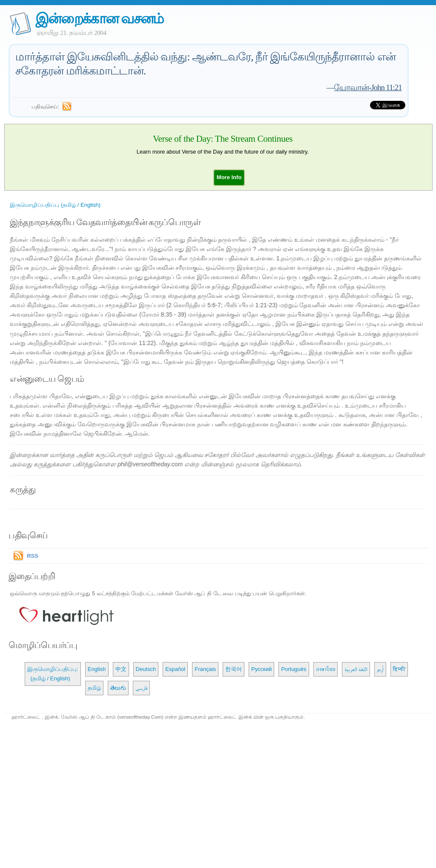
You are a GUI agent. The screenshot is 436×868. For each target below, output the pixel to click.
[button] (229, 177)
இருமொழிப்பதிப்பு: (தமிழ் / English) (53, 674)
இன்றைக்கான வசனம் (99, 19)
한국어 (234, 669)
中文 (121, 669)
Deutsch (146, 669)
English (97, 669)
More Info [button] (229, 177)
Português (294, 669)
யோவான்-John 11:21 (368, 87)
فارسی (141, 688)
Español (175, 669)
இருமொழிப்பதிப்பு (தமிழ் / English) (55, 205)
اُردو (380, 669)
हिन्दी (399, 669)
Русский (261, 669)
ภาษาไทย (326, 669)
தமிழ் (94, 688)
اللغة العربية (356, 669)
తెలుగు (118, 688)
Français (205, 669)
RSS (33, 556)
